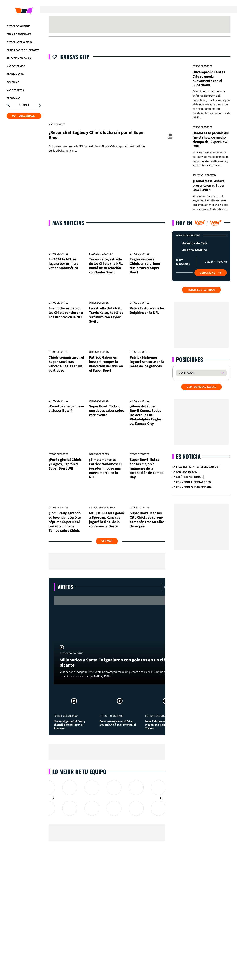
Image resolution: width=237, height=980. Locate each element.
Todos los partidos (201, 290)
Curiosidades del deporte (23, 50)
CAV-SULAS (13, 82)
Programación (15, 74)
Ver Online (211, 273)
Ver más (107, 541)
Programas (13, 98)
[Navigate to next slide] (161, 798)
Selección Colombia (19, 58)
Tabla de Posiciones (19, 34)
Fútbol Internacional (20, 42)
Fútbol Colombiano (19, 26)
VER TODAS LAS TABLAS (202, 387)
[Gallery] (107, 798)
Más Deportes (15, 90)
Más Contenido (16, 66)
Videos (65, 587)
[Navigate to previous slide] (53, 798)
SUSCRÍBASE (23, 116)
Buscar (24, 105)
